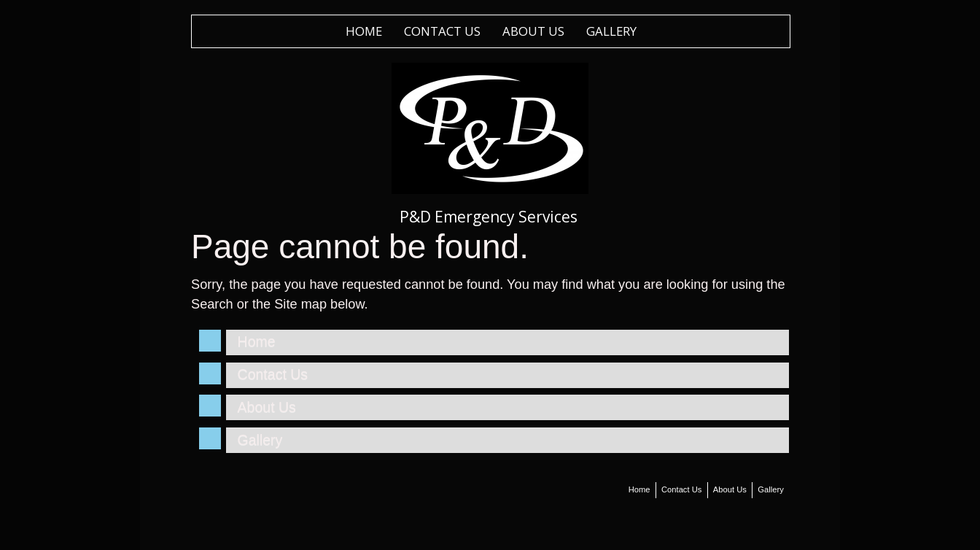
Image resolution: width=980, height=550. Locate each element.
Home (364, 31)
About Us (533, 31)
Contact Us (442, 31)
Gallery (611, 31)
